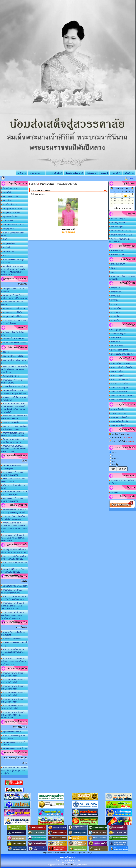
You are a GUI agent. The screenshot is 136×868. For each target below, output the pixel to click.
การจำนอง (114, 300)
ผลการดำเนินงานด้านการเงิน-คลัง (14, 361)
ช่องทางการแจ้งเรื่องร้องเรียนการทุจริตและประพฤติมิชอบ (14, 558)
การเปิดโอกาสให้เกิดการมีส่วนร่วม (14, 564)
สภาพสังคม (7, 200)
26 (119, 203)
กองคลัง (113, 268)
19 (119, 201)
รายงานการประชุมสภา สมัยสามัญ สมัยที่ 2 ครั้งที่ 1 (13, 681)
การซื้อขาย (115, 296)
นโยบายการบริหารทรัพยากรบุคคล (13, 487)
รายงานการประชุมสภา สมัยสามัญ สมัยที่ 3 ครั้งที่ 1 (13, 687)
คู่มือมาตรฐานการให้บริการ (13, 312)
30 (133, 203)
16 (133, 199)
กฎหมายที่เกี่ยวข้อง (10, 217)
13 (122, 199)
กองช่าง (113, 272)
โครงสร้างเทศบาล (9, 188)
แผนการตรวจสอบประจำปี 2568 (14, 748)
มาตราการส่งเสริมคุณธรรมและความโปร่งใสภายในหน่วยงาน (13, 652)
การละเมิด (114, 320)
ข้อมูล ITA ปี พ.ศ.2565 (10, 212)
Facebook (6, 247)
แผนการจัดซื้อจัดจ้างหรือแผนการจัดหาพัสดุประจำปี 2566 (14, 392)
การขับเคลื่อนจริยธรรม (11, 639)
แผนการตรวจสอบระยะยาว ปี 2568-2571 (13, 744)
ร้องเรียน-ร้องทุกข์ (117, 219)
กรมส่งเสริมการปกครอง (120, 363)
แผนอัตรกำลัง (8, 252)
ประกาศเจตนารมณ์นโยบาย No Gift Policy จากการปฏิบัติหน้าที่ (14, 511)
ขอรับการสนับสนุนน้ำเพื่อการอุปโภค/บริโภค (121, 240)
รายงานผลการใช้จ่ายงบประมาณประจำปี (11, 381)
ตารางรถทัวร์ (115, 338)
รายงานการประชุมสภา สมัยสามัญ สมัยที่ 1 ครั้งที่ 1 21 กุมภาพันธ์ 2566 (13, 715)
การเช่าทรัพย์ (115, 308)
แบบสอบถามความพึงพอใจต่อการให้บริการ (122, 482)
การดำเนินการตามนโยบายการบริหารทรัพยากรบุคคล (14, 493)
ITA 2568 (6, 255)
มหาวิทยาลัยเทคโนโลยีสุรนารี (122, 354)
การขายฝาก (115, 312)
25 (115, 203)
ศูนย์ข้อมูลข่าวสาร (117, 223)
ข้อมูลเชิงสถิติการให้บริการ (13, 316)
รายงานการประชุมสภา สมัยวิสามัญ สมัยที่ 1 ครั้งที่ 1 (13, 707)
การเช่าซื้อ (114, 316)
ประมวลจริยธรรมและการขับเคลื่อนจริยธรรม (13, 480)
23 (133, 201)
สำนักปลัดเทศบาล (117, 264)
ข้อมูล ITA (114, 492)
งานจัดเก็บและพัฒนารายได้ (13, 387)
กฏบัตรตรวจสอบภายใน (11, 732)
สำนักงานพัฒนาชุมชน (119, 388)
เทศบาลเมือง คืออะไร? (119, 421)
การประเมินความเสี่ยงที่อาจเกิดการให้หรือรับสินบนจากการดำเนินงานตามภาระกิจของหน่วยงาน (14, 527)
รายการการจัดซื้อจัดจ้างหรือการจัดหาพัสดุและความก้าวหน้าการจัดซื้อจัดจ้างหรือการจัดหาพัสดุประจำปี (14, 408)
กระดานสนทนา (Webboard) (121, 235)
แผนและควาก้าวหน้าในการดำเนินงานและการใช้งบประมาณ (14, 297)
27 (122, 203)
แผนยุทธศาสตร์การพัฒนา (12, 208)
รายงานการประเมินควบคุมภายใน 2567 (13, 261)
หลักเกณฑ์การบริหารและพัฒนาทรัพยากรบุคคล (12, 500)
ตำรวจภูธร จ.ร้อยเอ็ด (118, 384)
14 (126, 199)
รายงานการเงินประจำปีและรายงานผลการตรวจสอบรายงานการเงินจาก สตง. (14, 449)
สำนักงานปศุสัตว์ (117, 375)
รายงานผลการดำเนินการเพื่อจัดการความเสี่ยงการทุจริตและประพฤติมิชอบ (13, 538)
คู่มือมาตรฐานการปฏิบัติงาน (13, 308)
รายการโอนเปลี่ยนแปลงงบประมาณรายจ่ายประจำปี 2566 (13, 434)
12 (119, 199)
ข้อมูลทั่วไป (7, 192)
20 (122, 201)
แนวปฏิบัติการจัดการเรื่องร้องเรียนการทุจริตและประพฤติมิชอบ (14, 551)
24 (111, 203)
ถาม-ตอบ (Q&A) (117, 227)
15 (129, 199)
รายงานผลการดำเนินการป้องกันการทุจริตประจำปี (12, 591)
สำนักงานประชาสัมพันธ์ (119, 379)
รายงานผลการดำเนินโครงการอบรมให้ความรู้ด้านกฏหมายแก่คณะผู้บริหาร (14, 771)
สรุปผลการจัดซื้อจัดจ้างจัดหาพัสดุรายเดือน (14, 399)
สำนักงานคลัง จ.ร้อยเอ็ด (120, 400)
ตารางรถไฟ (115, 342)
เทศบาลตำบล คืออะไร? (119, 417)
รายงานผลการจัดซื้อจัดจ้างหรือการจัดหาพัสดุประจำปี (14, 417)
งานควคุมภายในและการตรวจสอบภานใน (122, 278)
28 (126, 203)
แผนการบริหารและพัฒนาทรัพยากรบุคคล (12, 467)
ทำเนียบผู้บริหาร (116, 251)
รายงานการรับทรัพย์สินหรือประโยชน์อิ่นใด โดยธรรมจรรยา (14, 518)
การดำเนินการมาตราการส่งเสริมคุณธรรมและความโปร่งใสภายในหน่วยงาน (13, 661)
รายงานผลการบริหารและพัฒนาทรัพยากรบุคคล (12, 474)
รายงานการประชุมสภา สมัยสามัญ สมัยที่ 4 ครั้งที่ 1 (13, 700)
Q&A (4, 239)
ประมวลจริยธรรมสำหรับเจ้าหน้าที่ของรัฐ (13, 633)
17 (111, 201)
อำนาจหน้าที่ (7, 221)
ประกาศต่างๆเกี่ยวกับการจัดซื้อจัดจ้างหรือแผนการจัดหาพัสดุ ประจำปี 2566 (14, 369)
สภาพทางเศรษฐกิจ (10, 196)
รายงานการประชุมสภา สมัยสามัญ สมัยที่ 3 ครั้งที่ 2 (13, 694)
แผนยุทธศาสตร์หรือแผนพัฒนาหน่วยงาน (14, 290)
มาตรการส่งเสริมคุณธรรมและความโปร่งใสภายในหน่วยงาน (14, 598)
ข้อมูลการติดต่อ (8, 243)
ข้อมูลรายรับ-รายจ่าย (10, 376)
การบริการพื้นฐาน (9, 204)
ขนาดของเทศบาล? (118, 413)
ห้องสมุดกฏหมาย (117, 330)
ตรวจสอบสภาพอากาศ (119, 350)
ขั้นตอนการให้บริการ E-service (14, 343)
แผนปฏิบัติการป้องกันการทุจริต (14, 586)
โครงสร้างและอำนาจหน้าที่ (13, 225)
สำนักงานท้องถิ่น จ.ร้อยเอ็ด (121, 367)
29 (129, 203)
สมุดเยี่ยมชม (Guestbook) (120, 231)
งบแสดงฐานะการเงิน (10, 422)
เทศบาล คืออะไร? (117, 409)
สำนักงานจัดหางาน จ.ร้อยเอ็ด (122, 396)
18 (115, 201)
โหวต (113, 469)
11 (115, 199)
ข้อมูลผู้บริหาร (8, 229)
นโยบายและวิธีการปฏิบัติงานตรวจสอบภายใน (13, 737)
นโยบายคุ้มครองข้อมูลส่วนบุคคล (13, 234)
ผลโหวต (122, 469)
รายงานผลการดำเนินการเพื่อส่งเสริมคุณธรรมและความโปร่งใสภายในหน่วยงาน (13, 606)
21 (126, 201)
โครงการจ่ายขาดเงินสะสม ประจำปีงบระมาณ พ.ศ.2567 (13, 441)
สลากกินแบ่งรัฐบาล (118, 334)
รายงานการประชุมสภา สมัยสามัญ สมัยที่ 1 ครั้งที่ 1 (13, 674)
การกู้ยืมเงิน (115, 288)
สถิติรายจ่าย (7, 352)
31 (111, 205)
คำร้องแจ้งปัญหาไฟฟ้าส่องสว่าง (12, 334)
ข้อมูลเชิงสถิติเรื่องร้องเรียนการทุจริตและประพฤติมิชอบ (14, 571)
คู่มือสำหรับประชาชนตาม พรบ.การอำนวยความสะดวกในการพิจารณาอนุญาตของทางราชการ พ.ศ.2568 (13, 270)
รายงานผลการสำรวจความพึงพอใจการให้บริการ (14, 322)
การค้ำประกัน (115, 292)
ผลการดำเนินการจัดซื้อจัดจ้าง (14, 356)
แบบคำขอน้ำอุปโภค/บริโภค (13, 339)
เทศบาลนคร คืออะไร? (119, 425)
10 (111, 199)
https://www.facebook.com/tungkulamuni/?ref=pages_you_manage (68, 852)
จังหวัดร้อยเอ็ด (116, 371)
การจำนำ (114, 304)
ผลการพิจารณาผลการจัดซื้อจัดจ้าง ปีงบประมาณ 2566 (14, 428)
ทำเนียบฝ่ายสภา (117, 255)
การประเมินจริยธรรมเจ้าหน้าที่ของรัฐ (14, 644)
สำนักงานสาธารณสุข (118, 392)
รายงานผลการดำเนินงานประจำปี (12, 303)
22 (129, 201)
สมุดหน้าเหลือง (116, 346)
